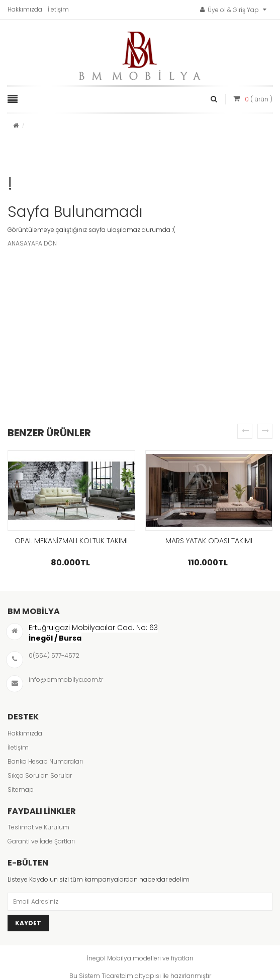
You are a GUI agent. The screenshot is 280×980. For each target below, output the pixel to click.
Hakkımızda (25, 9)
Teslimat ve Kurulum (38, 827)
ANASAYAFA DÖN (32, 243)
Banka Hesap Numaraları (45, 761)
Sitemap (21, 789)
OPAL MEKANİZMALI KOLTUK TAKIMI (71, 541)
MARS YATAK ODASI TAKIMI (209, 541)
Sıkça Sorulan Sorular (40, 775)
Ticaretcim (117, 976)
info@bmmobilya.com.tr (66, 680)
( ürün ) (259, 99)
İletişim (58, 9)
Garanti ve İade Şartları (41, 841)
